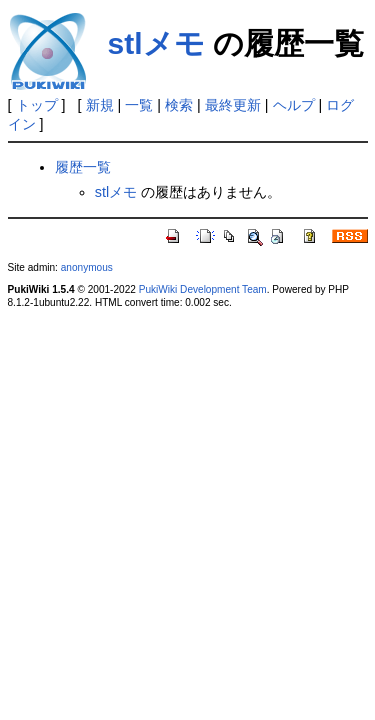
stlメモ (156, 43)
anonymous (87, 267)
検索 (179, 105)
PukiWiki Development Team (203, 289)
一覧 (139, 105)
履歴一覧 (83, 167)
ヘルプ (294, 105)
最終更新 (233, 105)
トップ (37, 105)
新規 (100, 105)
